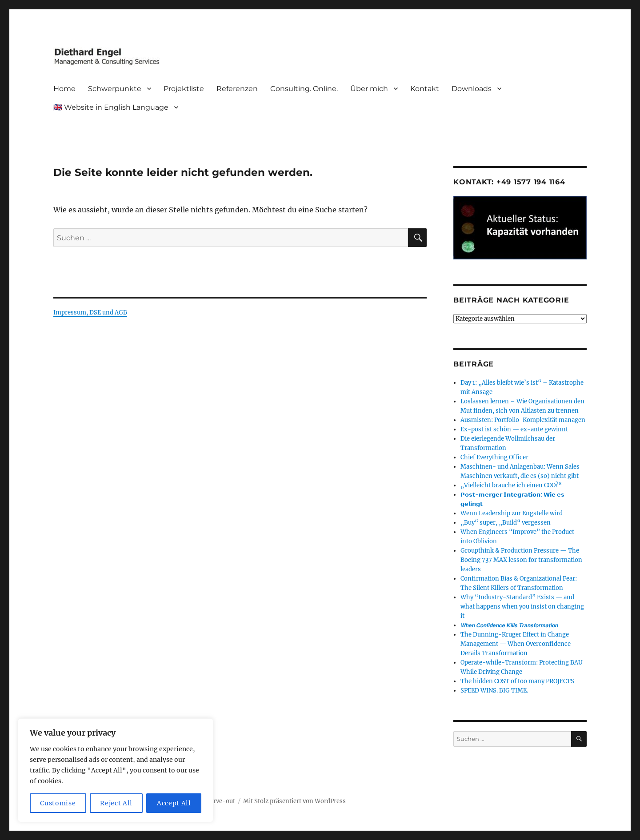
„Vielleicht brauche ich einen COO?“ (511, 485)
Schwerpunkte (115, 89)
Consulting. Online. (304, 89)
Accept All (174, 803)
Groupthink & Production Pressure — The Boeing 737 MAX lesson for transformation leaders (521, 560)
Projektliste (184, 89)
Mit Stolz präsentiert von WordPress (294, 801)
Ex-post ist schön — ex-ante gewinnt (514, 429)
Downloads (472, 89)
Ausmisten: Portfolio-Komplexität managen (523, 420)
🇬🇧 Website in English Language (111, 107)
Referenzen (237, 89)
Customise (58, 803)
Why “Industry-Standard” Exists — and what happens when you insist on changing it (522, 607)
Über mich (369, 89)
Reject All (116, 803)
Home (64, 89)
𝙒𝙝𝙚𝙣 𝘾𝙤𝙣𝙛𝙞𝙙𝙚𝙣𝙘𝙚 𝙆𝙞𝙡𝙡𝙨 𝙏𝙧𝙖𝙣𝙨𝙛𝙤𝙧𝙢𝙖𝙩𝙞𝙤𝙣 (509, 625)
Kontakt (425, 89)
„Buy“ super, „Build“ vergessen (506, 523)
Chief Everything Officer (494, 457)
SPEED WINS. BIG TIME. (494, 691)
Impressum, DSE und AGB (90, 313)
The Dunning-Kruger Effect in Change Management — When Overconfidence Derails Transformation (516, 644)
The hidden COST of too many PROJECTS (517, 681)
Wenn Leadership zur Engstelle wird (512, 513)
